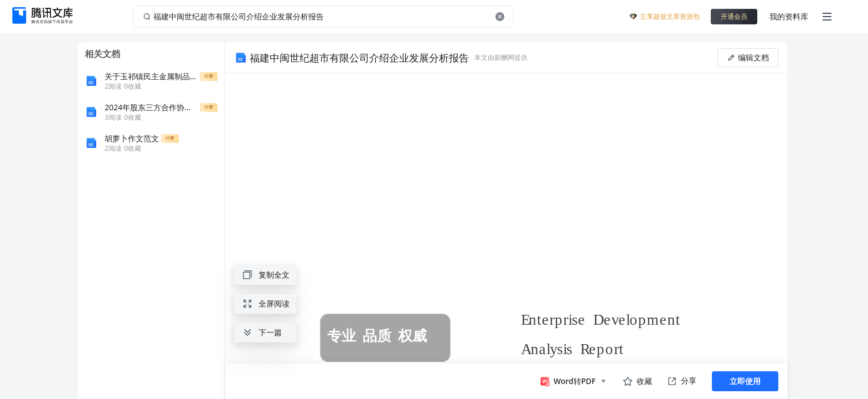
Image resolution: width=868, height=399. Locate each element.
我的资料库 (789, 16)
